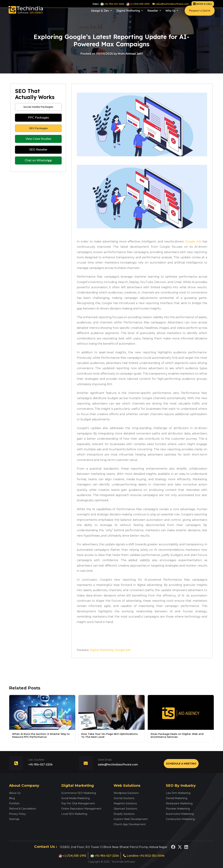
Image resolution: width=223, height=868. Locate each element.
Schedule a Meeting (181, 763)
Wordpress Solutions (126, 793)
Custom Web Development (131, 819)
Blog (12, 798)
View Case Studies (38, 139)
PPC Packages (38, 118)
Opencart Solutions (125, 809)
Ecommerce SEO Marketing (79, 793)
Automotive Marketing (180, 814)
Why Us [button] (171, 14)
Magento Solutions (125, 803)
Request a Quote (200, 14)
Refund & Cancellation (23, 809)
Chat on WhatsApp (38, 160)
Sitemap (14, 819)
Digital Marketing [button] (129, 14)
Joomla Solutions (124, 798)
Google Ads (193, 241)
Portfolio (14, 803)
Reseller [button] (153, 14)
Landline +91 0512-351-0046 (144, 856)
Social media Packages (38, 107)
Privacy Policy (18, 814)
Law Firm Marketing (178, 793)
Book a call (204, 4)
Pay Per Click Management (78, 803)
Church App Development (130, 824)
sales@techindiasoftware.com (171, 4)
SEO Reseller (38, 150)
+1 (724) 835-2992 (138, 4)
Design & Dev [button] (100, 14)
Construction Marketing (180, 819)
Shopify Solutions (124, 814)
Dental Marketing (177, 798)
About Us (15, 793)
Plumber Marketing (178, 809)
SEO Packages (38, 128)
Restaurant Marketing (179, 803)
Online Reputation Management (81, 809)
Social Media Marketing (76, 798)
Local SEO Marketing (74, 814)
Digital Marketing (102, 650)
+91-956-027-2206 (112, 4)
